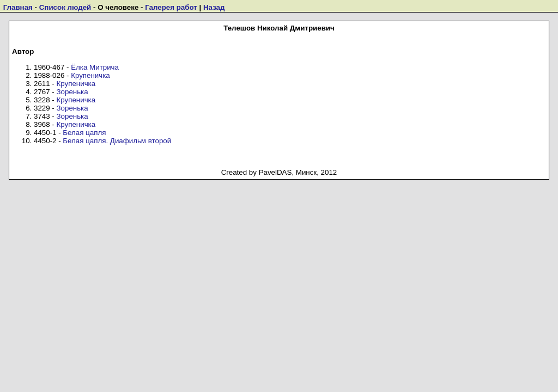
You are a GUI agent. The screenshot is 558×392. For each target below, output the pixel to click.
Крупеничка (90, 75)
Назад (214, 7)
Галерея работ (171, 7)
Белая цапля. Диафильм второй (117, 141)
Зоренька (72, 92)
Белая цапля (84, 133)
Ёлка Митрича (95, 67)
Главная (18, 7)
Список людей (65, 7)
